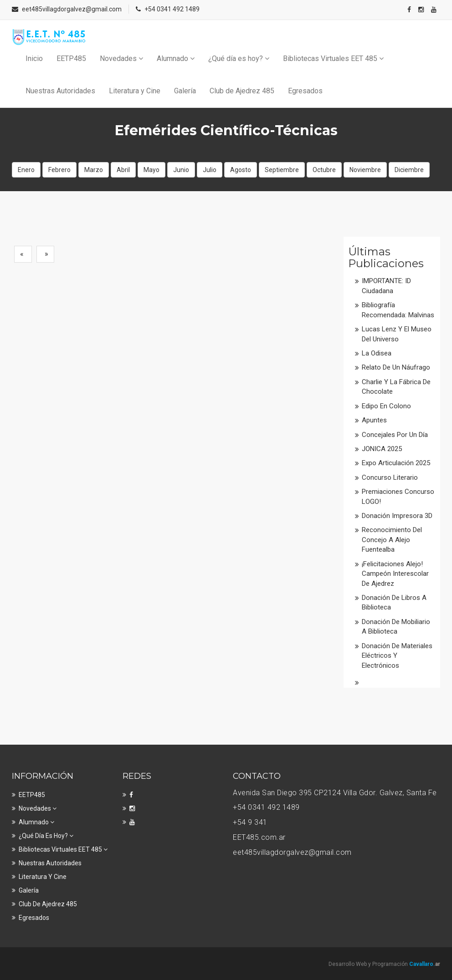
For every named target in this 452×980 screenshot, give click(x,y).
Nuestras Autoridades (60, 91)
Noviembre (365, 170)
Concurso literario (390, 477)
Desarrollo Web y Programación (384, 964)
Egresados (305, 91)
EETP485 (71, 58)
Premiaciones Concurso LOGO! (398, 496)
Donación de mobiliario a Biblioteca (396, 627)
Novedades (121, 58)
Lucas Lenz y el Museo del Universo (397, 334)
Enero (26, 170)
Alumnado (176, 58)
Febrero (59, 170)
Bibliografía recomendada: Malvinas (398, 310)
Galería (185, 91)
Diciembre (409, 170)
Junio (181, 170)
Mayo (152, 170)
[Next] (45, 254)
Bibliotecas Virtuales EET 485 (333, 58)
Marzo (94, 170)
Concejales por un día (395, 435)
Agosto (241, 170)
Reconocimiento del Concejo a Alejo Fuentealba (392, 540)
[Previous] (23, 254)
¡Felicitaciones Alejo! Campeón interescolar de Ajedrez (395, 574)
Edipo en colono (386, 406)
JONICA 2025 (382, 449)
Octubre (324, 170)
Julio (210, 170)
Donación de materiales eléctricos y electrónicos (397, 656)
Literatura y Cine (135, 91)
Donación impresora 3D (397, 516)
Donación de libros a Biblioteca (394, 602)
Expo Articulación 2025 (396, 463)
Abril (123, 170)
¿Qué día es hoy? (239, 58)
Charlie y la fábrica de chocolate (396, 387)
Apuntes (374, 420)
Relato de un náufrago (396, 367)
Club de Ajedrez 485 (242, 91)
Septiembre (282, 170)
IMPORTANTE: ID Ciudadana (386, 286)
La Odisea (377, 353)
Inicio (34, 58)
